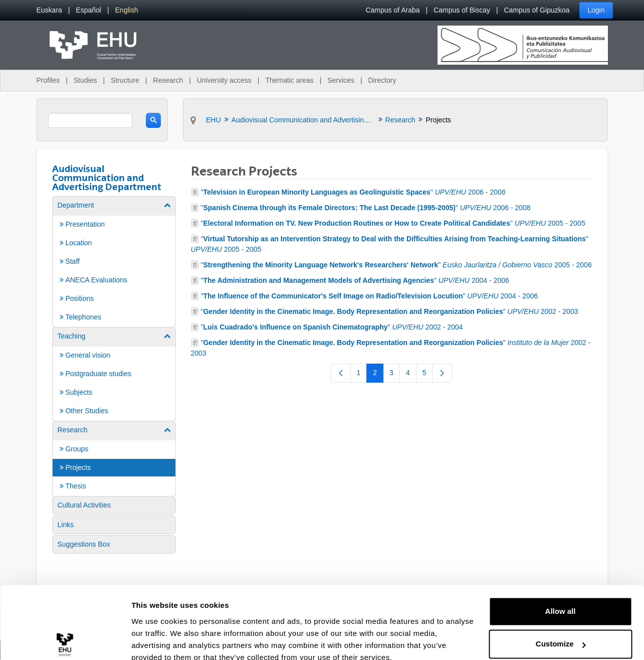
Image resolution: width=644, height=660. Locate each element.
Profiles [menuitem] (48, 80)
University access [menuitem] (224, 80)
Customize (561, 599)
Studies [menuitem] (85, 80)
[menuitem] (49, 10)
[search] (90, 120)
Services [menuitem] (341, 80)
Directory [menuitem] (382, 80)
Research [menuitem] (168, 80)
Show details (155, 640)
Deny (561, 632)
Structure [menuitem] (125, 80)
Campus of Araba (392, 10)
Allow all (561, 566)
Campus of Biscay (462, 10)
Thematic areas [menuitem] (289, 80)
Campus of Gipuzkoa (537, 10)
